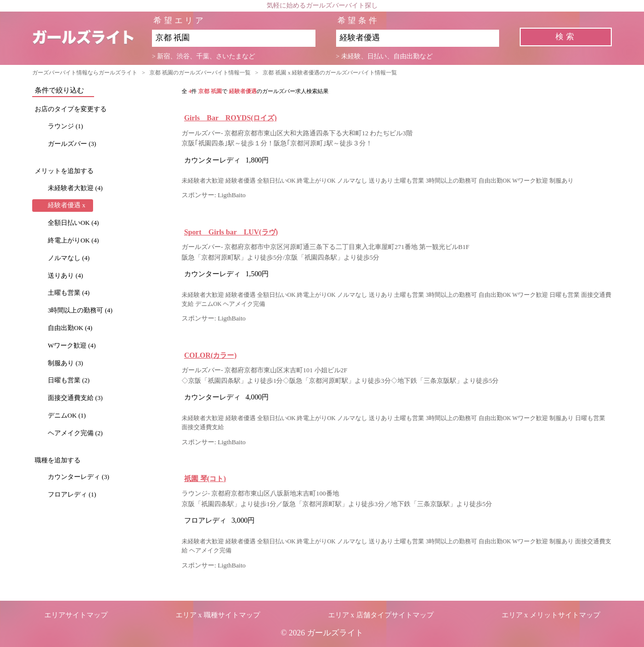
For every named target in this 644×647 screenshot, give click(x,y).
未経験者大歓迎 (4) (75, 188)
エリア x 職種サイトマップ (218, 615)
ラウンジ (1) (65, 126)
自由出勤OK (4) (70, 328)
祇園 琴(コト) (205, 478)
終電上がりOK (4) (73, 240)
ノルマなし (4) (69, 258)
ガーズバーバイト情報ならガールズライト (85, 72)
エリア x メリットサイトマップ (551, 615)
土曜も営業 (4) (69, 293)
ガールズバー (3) (72, 144)
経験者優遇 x (67, 205)
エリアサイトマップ (76, 615)
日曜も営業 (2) (69, 380)
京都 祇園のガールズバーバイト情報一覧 (200, 72)
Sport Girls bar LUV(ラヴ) (231, 232)
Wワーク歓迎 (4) (72, 346)
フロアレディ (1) (72, 495)
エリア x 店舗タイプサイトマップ (381, 615)
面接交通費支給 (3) (75, 398)
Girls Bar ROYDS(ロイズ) (230, 118)
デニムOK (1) (67, 416)
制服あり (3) (65, 363)
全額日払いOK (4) (73, 223)
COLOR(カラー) (210, 355)
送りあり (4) (65, 276)
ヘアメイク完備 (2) (75, 433)
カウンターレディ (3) (78, 477)
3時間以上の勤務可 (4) (80, 310)
